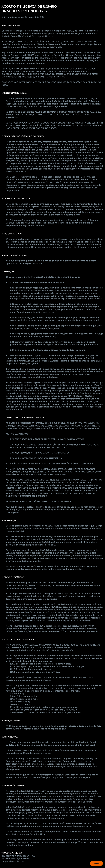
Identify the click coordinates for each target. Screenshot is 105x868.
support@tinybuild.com (73, 396)
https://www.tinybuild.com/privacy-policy (42, 47)
